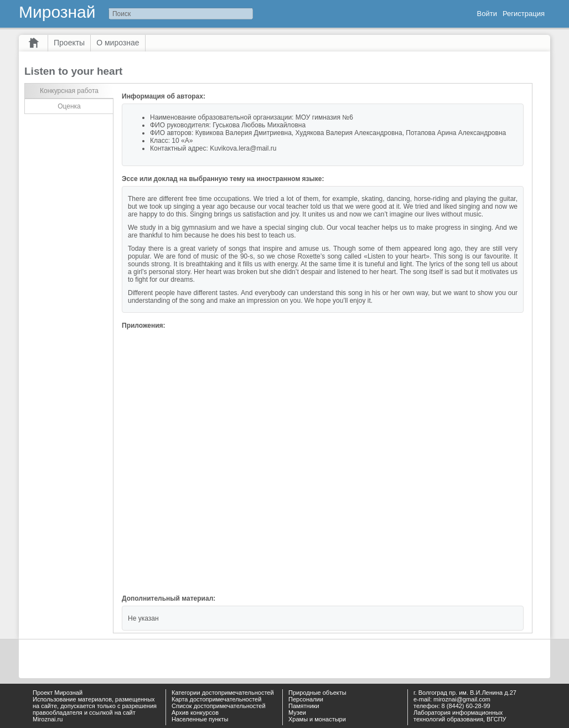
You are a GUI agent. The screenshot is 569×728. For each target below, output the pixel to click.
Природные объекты (317, 693)
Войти (487, 14)
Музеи (297, 712)
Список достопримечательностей (219, 706)
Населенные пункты (200, 719)
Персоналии (306, 699)
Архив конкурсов (195, 712)
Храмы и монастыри (317, 719)
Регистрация (524, 14)
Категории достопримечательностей (223, 693)
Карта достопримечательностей (216, 699)
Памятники (304, 706)
